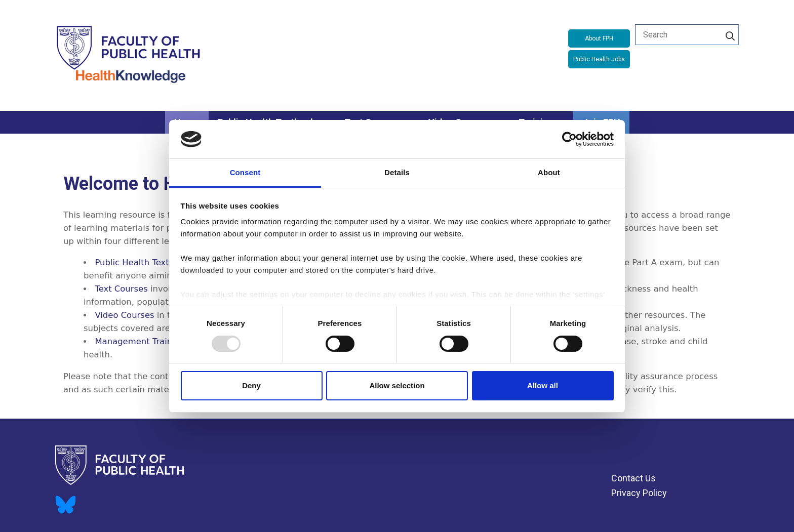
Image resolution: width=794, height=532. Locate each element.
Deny (251, 385)
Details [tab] (397, 172)
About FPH (599, 38)
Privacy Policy (639, 493)
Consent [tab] (245, 172)
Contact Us (633, 478)
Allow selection (397, 385)
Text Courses (121, 289)
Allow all (543, 385)
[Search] (730, 34)
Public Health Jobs (599, 59)
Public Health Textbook (142, 262)
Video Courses (124, 315)
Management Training (140, 341)
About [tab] (549, 172)
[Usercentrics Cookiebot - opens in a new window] (569, 139)
